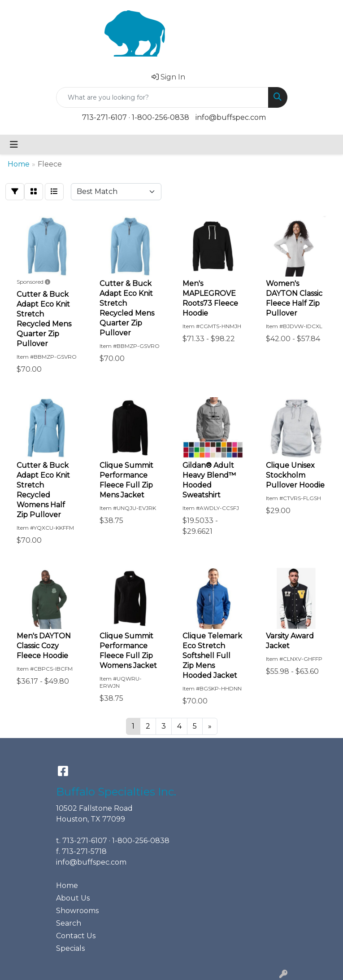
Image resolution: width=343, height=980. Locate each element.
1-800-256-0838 (161, 117)
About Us (73, 898)
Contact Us (76, 936)
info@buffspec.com (231, 117)
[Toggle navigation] (14, 145)
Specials (70, 948)
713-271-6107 (104, 117)
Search (69, 923)
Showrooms (77, 911)
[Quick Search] (162, 97)
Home (67, 886)
